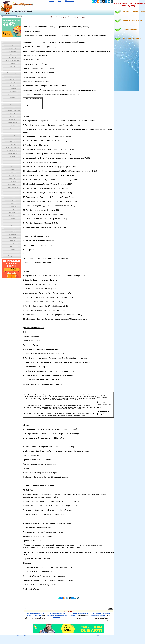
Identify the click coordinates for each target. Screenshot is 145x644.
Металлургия (13, 163)
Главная (52, 1)
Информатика (12, 107)
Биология (12, 64)
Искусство (12, 113)
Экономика (12, 253)
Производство (12, 191)
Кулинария (12, 126)
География (12, 79)
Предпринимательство (12, 61)
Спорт (12, 209)
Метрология (12, 166)
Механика (13, 169)
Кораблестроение (13, 123)
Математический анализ (12, 147)
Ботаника (12, 70)
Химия (12, 244)
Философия (12, 237)
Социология (13, 206)
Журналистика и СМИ (12, 95)
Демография (13, 88)
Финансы (12, 240)
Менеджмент (12, 160)
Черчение (12, 247)
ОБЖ (12, 172)
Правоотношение (12, 185)
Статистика (12, 213)
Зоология (12, 98)
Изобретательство (12, 101)
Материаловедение (13, 151)
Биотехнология (12, 67)
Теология (12, 219)
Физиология (12, 234)
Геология (12, 82)
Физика (12, 231)
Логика (12, 138)
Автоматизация (12, 42)
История (13, 116)
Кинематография (13, 119)
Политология (12, 182)
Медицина (12, 157)
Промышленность (12, 194)
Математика (12, 144)
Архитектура (12, 54)
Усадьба (12, 228)
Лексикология (12, 132)
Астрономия (12, 57)
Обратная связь (69, 1)
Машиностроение (12, 154)
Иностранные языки (12, 104)
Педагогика (13, 178)
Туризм (12, 225)
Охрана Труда (12, 175)
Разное (12, 203)
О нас (60, 1)
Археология (13, 51)
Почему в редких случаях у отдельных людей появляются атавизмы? (57, 615)
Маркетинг (12, 141)
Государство (13, 85)
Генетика (12, 76)
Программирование (12, 188)
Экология (12, 250)
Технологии (12, 222)
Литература (13, 135)
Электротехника (12, 256)
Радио (13, 200)
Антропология (12, 48)
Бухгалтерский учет (12, 73)
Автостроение (12, 45)
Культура (12, 129)
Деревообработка (13, 92)
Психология (13, 197)
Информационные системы (12, 110)
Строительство (12, 216)
